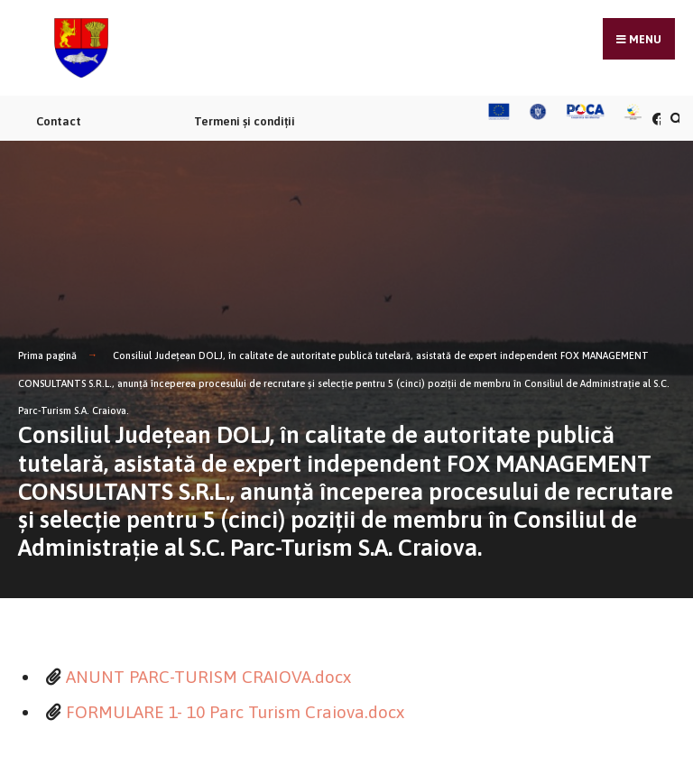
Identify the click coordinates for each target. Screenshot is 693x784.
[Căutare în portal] (674, 119)
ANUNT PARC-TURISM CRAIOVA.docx (208, 677)
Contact (59, 121)
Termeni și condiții (245, 121)
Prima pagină (47, 355)
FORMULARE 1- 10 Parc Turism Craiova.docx (235, 712)
